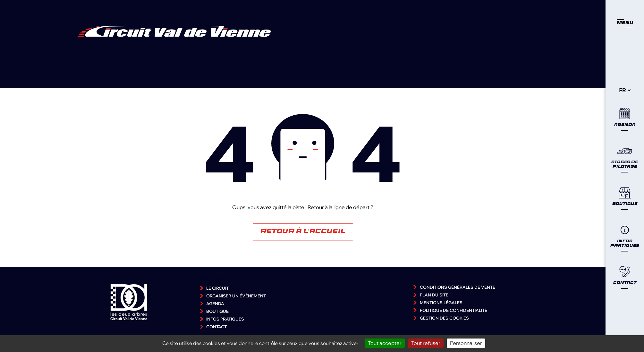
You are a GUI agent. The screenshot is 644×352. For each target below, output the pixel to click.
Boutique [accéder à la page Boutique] (217, 311)
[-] (625, 90)
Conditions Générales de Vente (458, 287)
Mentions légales (441, 303)
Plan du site (434, 295)
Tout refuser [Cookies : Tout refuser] (426, 343)
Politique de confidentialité (453, 310)
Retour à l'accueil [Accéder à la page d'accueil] (303, 232)
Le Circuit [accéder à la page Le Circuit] (217, 288)
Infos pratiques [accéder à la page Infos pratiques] (225, 319)
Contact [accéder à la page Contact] (216, 327)
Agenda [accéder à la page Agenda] (215, 304)
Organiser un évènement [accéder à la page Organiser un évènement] (236, 296)
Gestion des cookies (444, 318)
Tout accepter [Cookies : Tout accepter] (385, 343)
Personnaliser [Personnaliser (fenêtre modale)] (466, 343)
